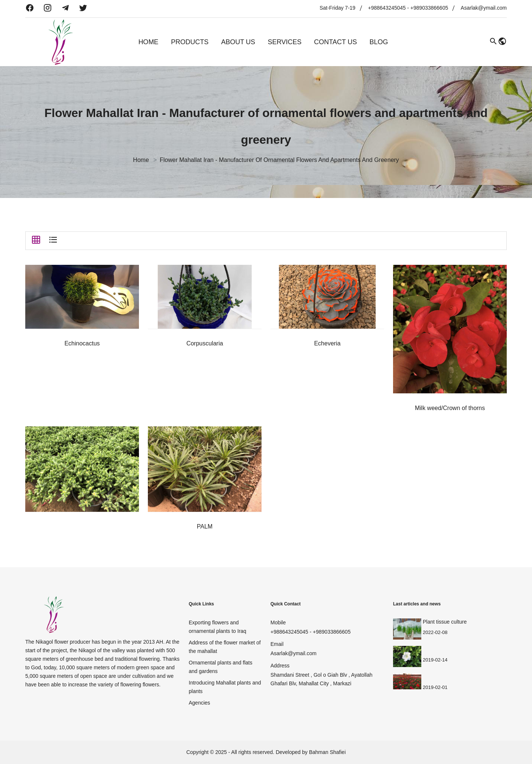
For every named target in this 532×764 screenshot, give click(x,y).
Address (280, 666)
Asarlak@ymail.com (484, 8)
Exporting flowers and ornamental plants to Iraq (218, 627)
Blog (379, 42)
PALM (205, 526)
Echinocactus (82, 343)
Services (285, 42)
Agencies (199, 703)
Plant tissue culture (445, 622)
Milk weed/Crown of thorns (450, 408)
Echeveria (327, 343)
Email (277, 644)
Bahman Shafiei (327, 752)
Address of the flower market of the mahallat (225, 647)
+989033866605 (429, 8)
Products (190, 42)
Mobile (278, 622)
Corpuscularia (205, 343)
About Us (238, 42)
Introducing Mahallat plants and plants (225, 687)
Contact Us (335, 42)
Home (148, 42)
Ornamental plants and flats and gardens (220, 667)
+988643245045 (387, 8)
